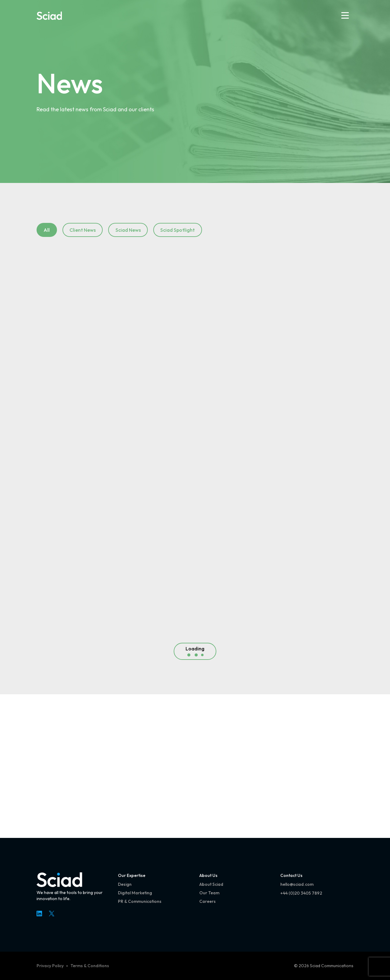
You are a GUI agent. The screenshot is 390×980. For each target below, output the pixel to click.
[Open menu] (345, 15)
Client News (83, 230)
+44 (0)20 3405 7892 (301, 893)
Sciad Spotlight (177, 230)
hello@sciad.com (297, 884)
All (47, 230)
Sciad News (128, 230)
